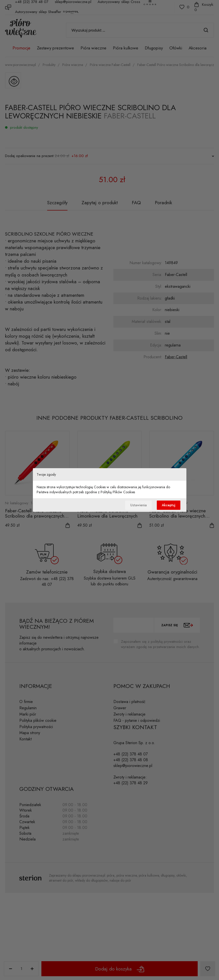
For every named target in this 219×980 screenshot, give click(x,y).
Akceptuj (168, 505)
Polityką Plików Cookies (118, 492)
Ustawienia (136, 505)
